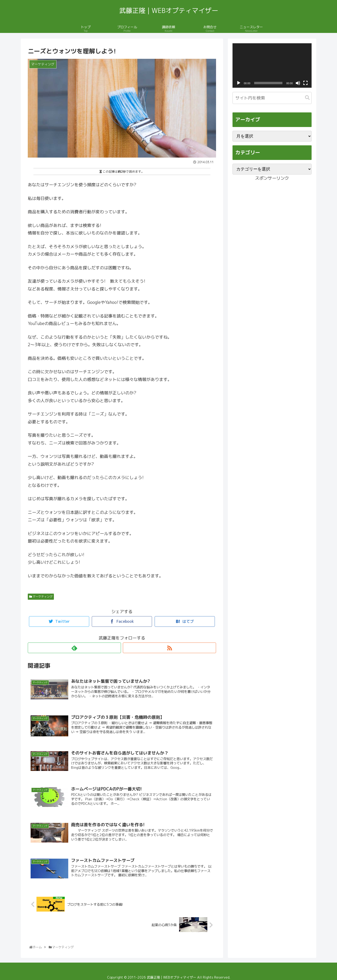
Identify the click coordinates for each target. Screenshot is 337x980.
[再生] (239, 83)
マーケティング (41, 597)
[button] (307, 98)
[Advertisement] (272, 215)
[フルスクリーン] (305, 83)
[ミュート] (298, 83)
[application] (272, 65)
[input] (272, 98)
